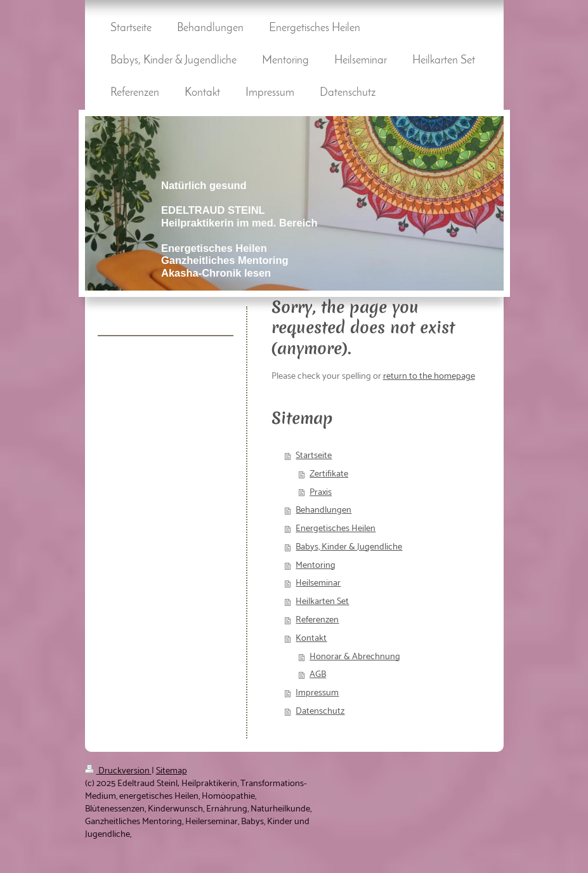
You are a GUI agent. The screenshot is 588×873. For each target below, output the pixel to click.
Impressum (317, 693)
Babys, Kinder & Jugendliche (349, 547)
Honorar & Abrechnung (355, 657)
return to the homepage (429, 376)
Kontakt (311, 638)
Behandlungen (323, 510)
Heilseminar (318, 583)
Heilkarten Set (322, 601)
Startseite (314, 456)
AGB (318, 674)
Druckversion (118, 771)
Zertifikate (329, 474)
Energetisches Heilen (336, 528)
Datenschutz (320, 711)
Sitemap (172, 771)
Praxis (321, 492)
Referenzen (317, 620)
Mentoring (316, 565)
